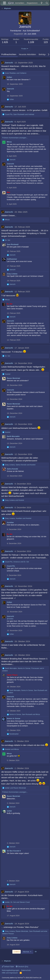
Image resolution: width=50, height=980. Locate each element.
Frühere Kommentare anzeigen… (15, 138)
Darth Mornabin (13, 436)
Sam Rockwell (13, 244)
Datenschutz (26, 970)
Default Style (8, 967)
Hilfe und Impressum (10, 973)
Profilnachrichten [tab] (9, 54)
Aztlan (9, 77)
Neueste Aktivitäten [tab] (27, 54)
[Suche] (47, 3)
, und (20, 114)
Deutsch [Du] (22, 967)
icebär (9, 811)
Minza (9, 142)
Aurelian (10, 522)
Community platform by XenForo (22, 978)
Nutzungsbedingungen (11, 970)
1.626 (5, 42)
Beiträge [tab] (42, 54)
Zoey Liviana (12, 274)
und (16, 73)
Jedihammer (12, 259)
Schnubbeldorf (33, 31)
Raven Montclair (13, 378)
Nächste (27, 952)
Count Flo (11, 566)
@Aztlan (10, 619)
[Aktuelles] (42, 3)
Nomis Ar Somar (14, 718)
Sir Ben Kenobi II (14, 851)
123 (46, 42)
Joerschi (9, 63)
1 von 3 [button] (17, 952)
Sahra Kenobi (12, 469)
